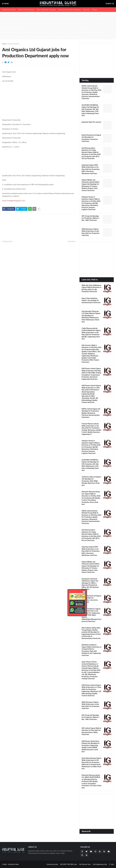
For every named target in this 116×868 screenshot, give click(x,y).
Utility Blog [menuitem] (47, 37)
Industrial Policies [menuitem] (33, 37)
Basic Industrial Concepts (46, 10)
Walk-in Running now (26, 10)
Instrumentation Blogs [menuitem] (75, 37)
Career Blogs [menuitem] (20, 37)
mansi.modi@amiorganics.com (14, 201)
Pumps (95, 10)
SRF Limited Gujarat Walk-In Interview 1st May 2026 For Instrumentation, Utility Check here (91, 731)
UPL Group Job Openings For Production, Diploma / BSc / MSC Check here (91, 218)
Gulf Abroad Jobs (85, 864)
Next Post (71, 241)
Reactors (86, 10)
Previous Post (8, 241)
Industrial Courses (9, 10)
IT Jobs (111, 864)
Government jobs (52, 864)
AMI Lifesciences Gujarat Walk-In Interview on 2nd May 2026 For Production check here (90, 232)
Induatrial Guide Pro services (91, 122)
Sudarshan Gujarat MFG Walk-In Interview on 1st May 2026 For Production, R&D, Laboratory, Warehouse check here (91, 169)
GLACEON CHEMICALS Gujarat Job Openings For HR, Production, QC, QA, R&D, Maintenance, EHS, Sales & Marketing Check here (90, 110)
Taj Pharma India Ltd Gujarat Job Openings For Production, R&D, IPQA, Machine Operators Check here (91, 481)
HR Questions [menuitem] (7, 37)
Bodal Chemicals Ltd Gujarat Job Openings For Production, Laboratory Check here (91, 138)
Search (109, 4)
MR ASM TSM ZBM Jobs (69, 864)
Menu (6, 4)
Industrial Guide (13, 864)
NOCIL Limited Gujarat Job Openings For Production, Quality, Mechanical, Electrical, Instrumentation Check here (91, 413)
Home (4, 44)
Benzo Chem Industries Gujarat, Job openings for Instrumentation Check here (91, 300)
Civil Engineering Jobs (100, 864)
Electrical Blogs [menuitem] (59, 37)
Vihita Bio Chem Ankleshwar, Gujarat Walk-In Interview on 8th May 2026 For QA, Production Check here (91, 288)
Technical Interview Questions (70, 10)
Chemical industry (13, 44)
